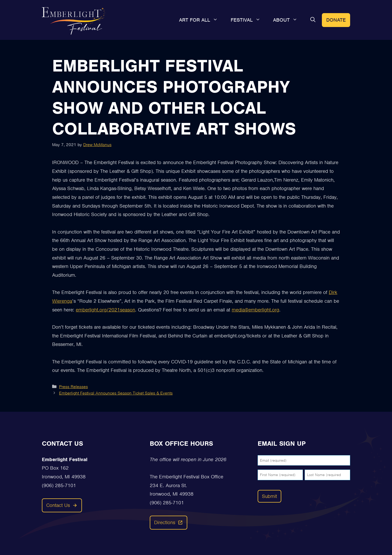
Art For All (202, 20)
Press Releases (73, 387)
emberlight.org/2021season (105, 310)
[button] (313, 20)
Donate (336, 20)
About (288, 20)
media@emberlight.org (255, 310)
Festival (249, 20)
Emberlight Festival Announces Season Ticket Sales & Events (116, 393)
